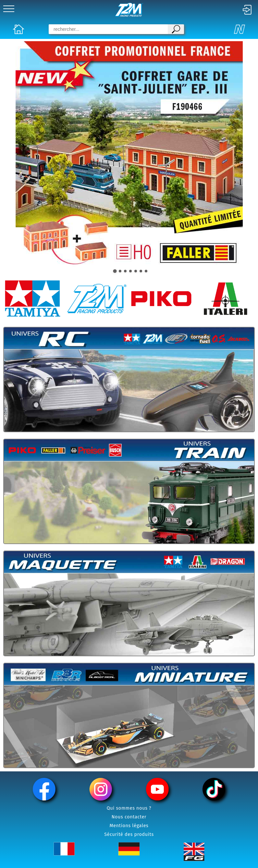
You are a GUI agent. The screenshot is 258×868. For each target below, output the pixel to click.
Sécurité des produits (129, 834)
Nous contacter (129, 817)
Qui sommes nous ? (129, 808)
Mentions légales (129, 826)
